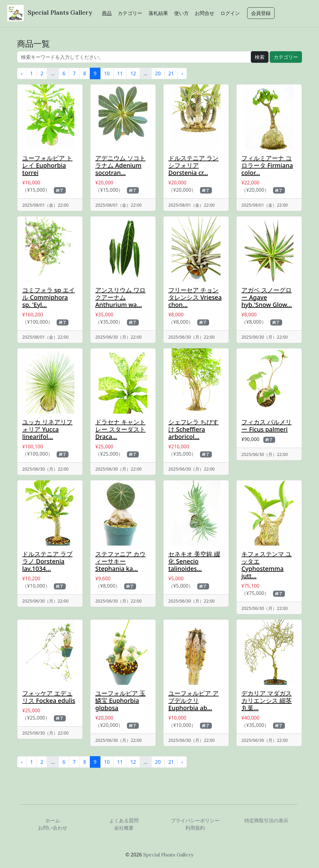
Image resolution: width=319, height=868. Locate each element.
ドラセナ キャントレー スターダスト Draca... (120, 429)
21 (171, 73)
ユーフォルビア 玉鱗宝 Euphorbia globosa (120, 701)
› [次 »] (182, 73)
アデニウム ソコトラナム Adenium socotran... (120, 165)
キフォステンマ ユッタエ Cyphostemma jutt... (266, 565)
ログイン (230, 13)
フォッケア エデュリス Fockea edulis (49, 697)
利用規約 (195, 828)
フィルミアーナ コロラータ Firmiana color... (267, 165)
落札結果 (158, 13)
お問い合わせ (53, 828)
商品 (107, 13)
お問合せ (205, 13)
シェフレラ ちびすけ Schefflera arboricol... (193, 429)
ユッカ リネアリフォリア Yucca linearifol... (47, 429)
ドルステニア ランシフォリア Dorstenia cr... (193, 165)
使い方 (181, 13)
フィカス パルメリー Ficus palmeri (266, 426)
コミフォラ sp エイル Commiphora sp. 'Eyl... (49, 297)
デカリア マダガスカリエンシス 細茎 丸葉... (266, 701)
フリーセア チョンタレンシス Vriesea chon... (195, 297)
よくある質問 (124, 820)
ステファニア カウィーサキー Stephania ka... (120, 561)
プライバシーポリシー (195, 820)
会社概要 (124, 828)
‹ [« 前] (22, 73)
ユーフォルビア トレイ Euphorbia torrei (47, 165)
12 (133, 73)
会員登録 (261, 13)
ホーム (53, 820)
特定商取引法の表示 (266, 820)
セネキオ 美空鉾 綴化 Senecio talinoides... (194, 561)
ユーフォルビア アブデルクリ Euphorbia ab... (193, 701)
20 (158, 73)
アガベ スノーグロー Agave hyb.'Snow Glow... (267, 297)
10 (107, 73)
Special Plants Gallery (60, 12)
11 (120, 73)
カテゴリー (130, 13)
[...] (134, 57)
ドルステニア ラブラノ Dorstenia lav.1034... (47, 561)
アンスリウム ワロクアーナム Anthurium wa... (120, 297)
